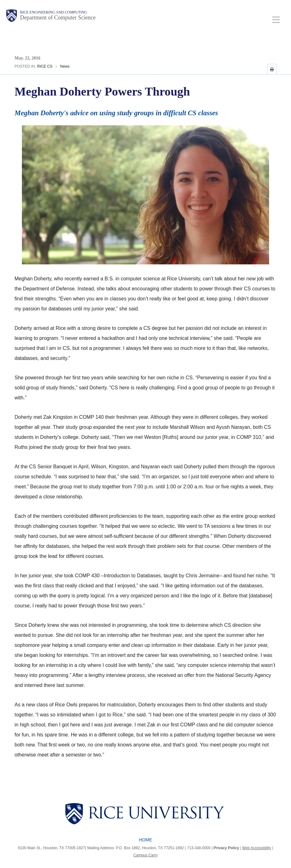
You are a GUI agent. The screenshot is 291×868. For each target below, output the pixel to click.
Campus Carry (145, 855)
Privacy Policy (226, 848)
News (65, 66)
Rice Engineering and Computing (54, 12)
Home (145, 840)
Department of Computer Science (58, 18)
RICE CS (45, 66)
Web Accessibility (257, 848)
